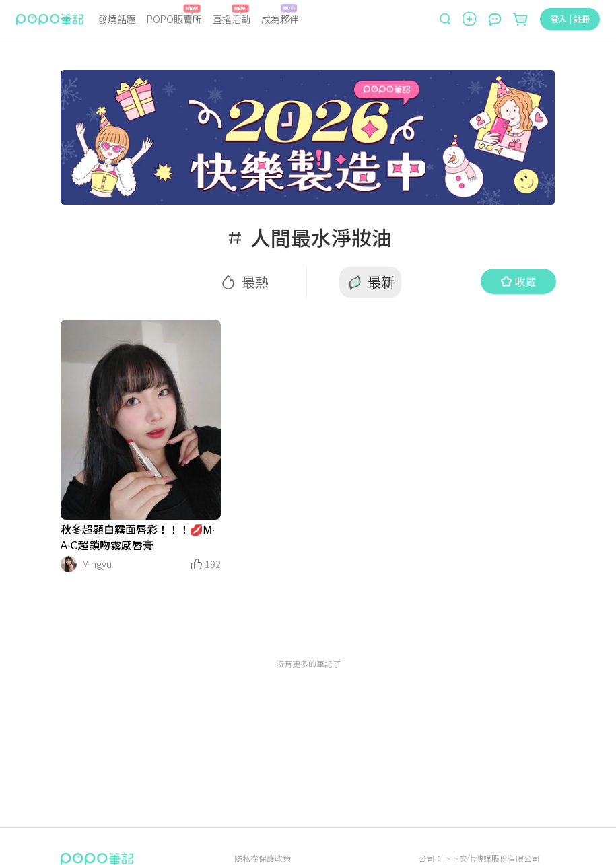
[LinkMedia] (141, 420)
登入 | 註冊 (570, 19)
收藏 (518, 281)
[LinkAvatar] (69, 564)
